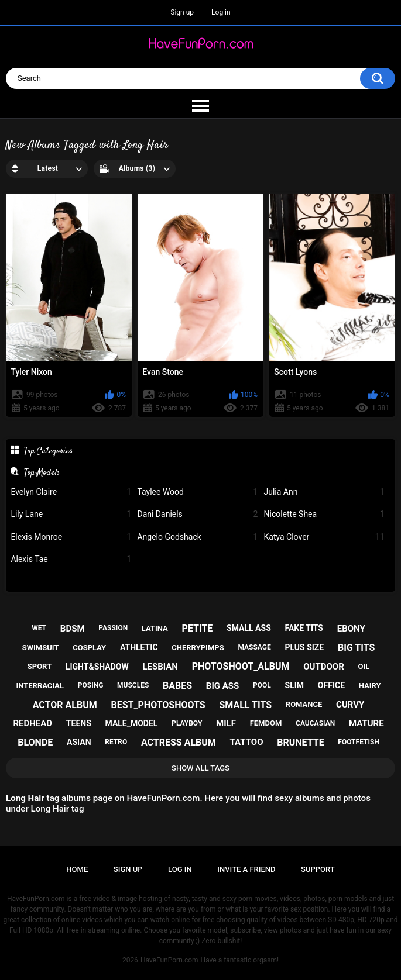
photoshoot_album (241, 666)
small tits (245, 705)
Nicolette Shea (324, 514)
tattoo (247, 742)
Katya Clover (324, 537)
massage (254, 647)
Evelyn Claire (71, 492)
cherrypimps (198, 648)
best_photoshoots (158, 705)
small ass (249, 628)
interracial (40, 686)
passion (113, 628)
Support (318, 869)
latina (155, 628)
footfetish (358, 742)
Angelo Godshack (197, 537)
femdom (266, 723)
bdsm (73, 629)
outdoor (324, 667)
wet (39, 628)
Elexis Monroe (71, 537)
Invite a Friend (246, 869)
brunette (300, 742)
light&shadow (97, 667)
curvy (350, 705)
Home (77, 869)
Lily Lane (71, 514)
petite (198, 628)
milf (226, 723)
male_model (132, 723)
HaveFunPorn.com (169, 960)
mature (366, 723)
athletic (139, 647)
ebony (351, 629)
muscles (133, 685)
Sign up (182, 12)
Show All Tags (200, 768)
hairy (370, 686)
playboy (187, 723)
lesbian (160, 667)
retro (116, 742)
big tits (356, 648)
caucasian (315, 723)
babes (177, 686)
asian (79, 742)
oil (364, 666)
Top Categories (48, 451)
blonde (35, 742)
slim (295, 685)
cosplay (89, 648)
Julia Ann (324, 492)
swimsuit (41, 648)
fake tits (304, 628)
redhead (32, 723)
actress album (179, 742)
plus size (304, 647)
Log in (221, 12)
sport (40, 666)
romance (304, 704)
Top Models (42, 472)
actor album (65, 705)
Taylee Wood (197, 492)
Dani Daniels (197, 514)
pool (262, 685)
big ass (222, 686)
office (331, 685)
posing (91, 685)
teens (79, 723)
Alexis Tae (71, 559)
